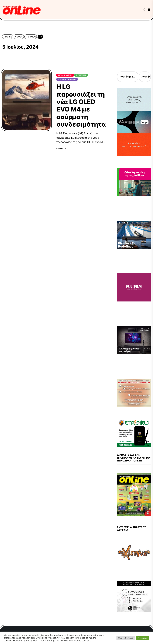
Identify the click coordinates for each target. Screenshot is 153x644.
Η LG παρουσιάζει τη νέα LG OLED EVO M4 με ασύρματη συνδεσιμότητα (81, 105)
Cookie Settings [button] (126, 638)
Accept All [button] (143, 638)
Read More (61, 148)
